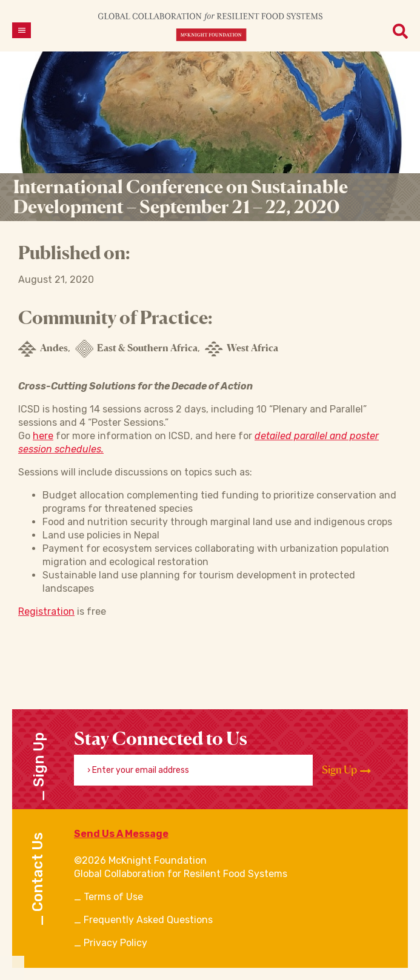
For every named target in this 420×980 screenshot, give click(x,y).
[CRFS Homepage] (210, 26)
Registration (46, 611)
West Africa (242, 349)
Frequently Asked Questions (148, 920)
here (43, 436)
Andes (43, 349)
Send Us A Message (121, 834)
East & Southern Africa (136, 349)
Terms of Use (113, 897)
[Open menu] (22, 30)
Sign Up (346, 770)
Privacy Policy (115, 943)
